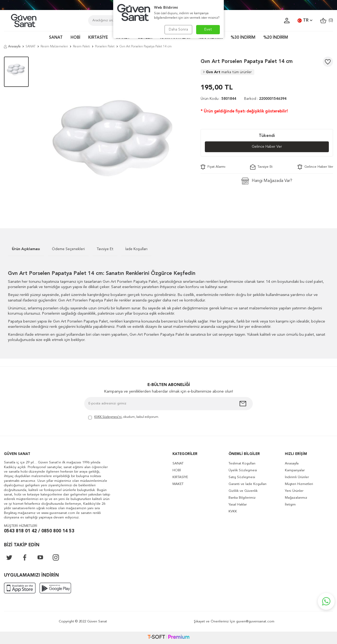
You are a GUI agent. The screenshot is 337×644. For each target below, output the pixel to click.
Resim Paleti (81, 47)
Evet (208, 29)
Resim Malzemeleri (54, 47)
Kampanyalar (295, 470)
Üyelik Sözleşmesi (243, 470)
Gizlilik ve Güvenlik (243, 491)
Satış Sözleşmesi (242, 477)
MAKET (178, 484)
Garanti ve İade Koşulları (247, 484)
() (327, 21)
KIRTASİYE (98, 38)
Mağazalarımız (296, 498)
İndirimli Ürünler (297, 477)
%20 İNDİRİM (276, 38)
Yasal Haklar (238, 505)
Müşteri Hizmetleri (299, 484)
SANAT (56, 38)
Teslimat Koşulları (242, 464)
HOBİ (75, 38)
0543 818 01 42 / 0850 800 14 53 (39, 531)
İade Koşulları (136, 249)
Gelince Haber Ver (267, 147)
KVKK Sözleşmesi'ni (108, 417)
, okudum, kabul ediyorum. (124, 417)
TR (305, 21)
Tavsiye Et (261, 167)
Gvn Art (227, 72)
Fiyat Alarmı (213, 167)
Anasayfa (12, 47)
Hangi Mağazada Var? (267, 181)
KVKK (233, 511)
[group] (115, 135)
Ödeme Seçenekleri (68, 249)
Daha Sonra (178, 29)
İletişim (290, 505)
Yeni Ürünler (294, 491)
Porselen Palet (105, 47)
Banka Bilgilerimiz (242, 498)
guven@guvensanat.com (255, 621)
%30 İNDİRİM (243, 38)
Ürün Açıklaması (26, 249)
